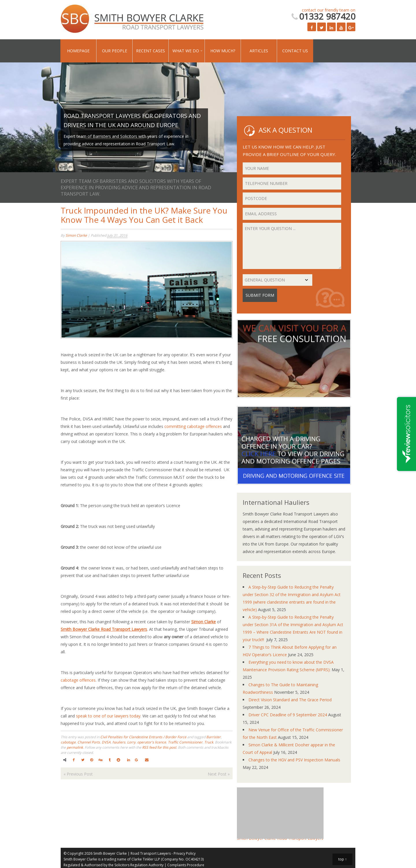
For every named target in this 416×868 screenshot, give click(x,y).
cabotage (68, 742)
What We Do (186, 51)
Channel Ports (89, 742)
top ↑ (342, 859)
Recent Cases (151, 51)
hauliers (119, 742)
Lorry (131, 742)
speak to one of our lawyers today (108, 716)
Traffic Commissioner (185, 742)
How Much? (223, 51)
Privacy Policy (185, 853)
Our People (115, 51)
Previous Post (78, 774)
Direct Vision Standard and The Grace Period (290, 700)
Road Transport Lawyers (151, 853)
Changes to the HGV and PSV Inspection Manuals (294, 760)
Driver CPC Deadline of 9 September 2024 (288, 715)
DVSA (106, 742)
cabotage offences (78, 680)
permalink (75, 747)
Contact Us (295, 51)
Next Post (219, 774)
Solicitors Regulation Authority (139, 865)
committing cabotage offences (193, 426)
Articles (259, 51)
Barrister (213, 737)
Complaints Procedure (186, 865)
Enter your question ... (292, 246)
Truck (209, 742)
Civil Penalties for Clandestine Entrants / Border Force (143, 737)
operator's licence (152, 742)
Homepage (78, 51)
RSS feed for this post (159, 747)
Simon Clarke (76, 235)
